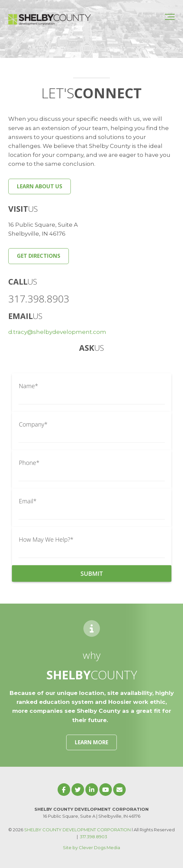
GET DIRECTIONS (39, 256)
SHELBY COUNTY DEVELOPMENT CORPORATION (77, 830)
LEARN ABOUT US (40, 186)
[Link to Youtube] (106, 790)
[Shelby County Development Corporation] (50, 17)
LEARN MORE (91, 742)
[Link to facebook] (64, 790)
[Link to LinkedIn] (92, 790)
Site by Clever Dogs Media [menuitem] (91, 847)
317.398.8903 (93, 837)
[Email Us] (119, 790)
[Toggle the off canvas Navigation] (170, 17)
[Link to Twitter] (78, 790)
